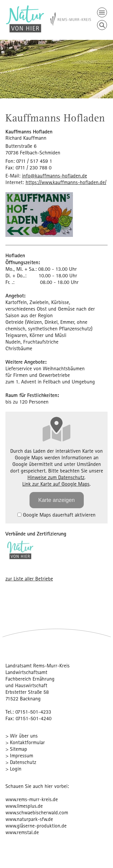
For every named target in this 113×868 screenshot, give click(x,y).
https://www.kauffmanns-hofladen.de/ (66, 182)
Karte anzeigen (56, 500)
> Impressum (19, 755)
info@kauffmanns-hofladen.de (55, 176)
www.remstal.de (22, 832)
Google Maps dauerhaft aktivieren (56, 515)
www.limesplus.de (24, 806)
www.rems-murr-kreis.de (32, 799)
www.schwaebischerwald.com (37, 812)
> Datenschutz (21, 762)
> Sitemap (16, 749)
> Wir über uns (22, 736)
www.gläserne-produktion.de (36, 826)
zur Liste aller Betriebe (29, 579)
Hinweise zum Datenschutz (56, 477)
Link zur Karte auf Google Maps (56, 484)
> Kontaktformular (25, 742)
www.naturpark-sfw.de (29, 819)
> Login (13, 769)
